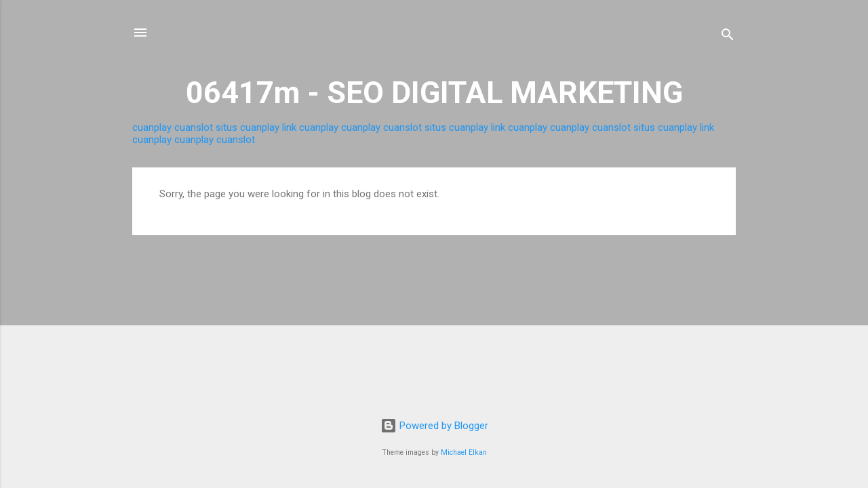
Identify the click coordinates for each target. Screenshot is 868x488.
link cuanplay (310, 127)
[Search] (728, 37)
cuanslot (194, 127)
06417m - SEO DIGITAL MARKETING (434, 93)
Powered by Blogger (434, 426)
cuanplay (152, 127)
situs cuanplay (248, 127)
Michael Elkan (464, 452)
